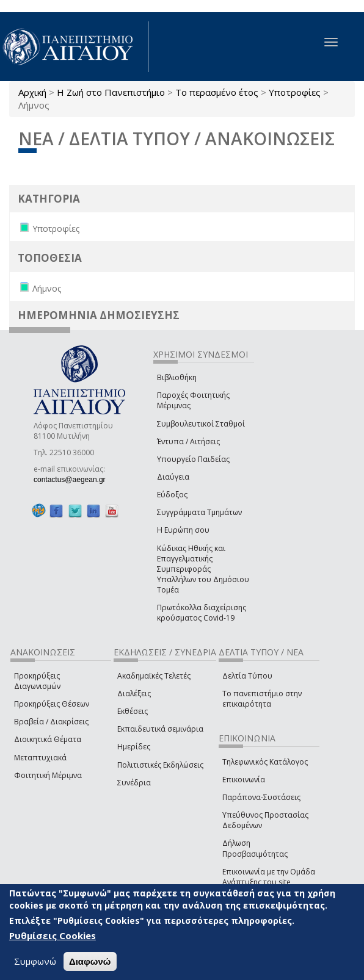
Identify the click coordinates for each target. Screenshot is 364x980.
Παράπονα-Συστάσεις (261, 797)
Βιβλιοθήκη (177, 377)
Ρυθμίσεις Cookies (53, 935)
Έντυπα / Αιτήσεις (188, 441)
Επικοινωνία (244, 780)
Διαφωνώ (90, 961)
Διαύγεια (173, 477)
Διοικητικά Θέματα (48, 739)
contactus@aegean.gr (73, 480)
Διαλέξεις (134, 694)
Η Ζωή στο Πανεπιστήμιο (111, 92)
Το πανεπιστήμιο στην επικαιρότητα (262, 699)
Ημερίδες (134, 747)
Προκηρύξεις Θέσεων (52, 704)
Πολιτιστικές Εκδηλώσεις (160, 765)
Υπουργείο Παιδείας (193, 459)
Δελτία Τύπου (247, 676)
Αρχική (32, 92)
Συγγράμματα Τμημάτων (199, 512)
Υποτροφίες (295, 92)
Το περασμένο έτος (217, 92)
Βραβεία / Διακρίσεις (51, 722)
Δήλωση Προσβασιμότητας (255, 848)
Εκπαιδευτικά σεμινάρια (160, 729)
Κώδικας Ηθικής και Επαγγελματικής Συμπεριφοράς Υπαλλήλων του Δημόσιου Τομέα (203, 569)
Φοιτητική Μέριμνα (48, 775)
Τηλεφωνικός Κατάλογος (265, 762)
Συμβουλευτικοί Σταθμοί (201, 424)
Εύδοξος (172, 495)
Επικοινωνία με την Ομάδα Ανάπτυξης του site (269, 877)
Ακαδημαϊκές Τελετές (154, 676)
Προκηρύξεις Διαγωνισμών (37, 681)
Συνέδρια (134, 783)
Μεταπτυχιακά (40, 758)
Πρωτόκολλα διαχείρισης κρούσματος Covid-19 (202, 613)
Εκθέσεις (133, 711)
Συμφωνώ (35, 961)
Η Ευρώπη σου (183, 530)
